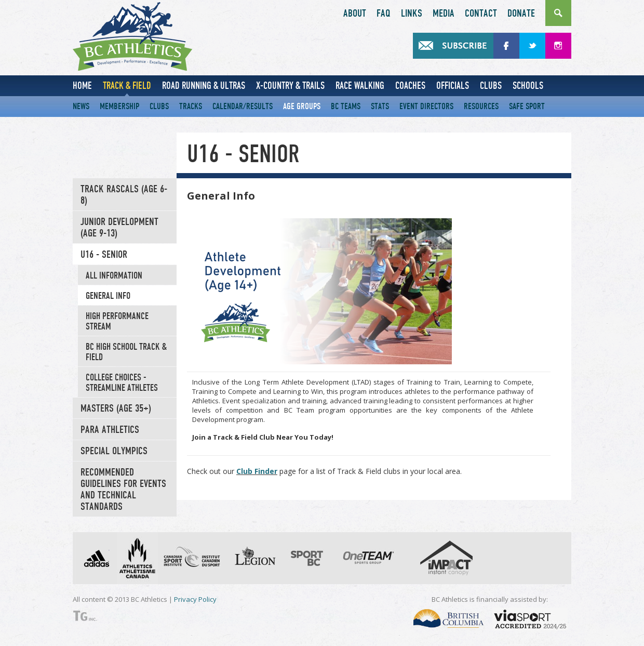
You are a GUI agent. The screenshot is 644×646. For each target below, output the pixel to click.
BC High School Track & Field (126, 352)
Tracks (191, 106)
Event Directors (426, 106)
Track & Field (127, 85)
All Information (114, 275)
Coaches (410, 85)
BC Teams (346, 106)
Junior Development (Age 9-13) (119, 228)
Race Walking (360, 85)
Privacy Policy (195, 599)
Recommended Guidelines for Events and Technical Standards (123, 490)
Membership (119, 106)
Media (444, 14)
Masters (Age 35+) (116, 408)
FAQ (384, 14)
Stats (380, 106)
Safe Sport (527, 106)
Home (82, 85)
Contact (481, 14)
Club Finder (257, 471)
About (355, 14)
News (81, 106)
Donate (521, 14)
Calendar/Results (243, 106)
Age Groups (302, 106)
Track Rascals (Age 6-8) (124, 195)
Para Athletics (110, 430)
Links (412, 14)
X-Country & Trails (290, 85)
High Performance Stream (117, 321)
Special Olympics (114, 451)
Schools (528, 85)
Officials (453, 85)
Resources (481, 106)
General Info (108, 296)
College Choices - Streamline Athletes (122, 383)
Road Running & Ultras (204, 85)
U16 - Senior (104, 255)
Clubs (491, 85)
